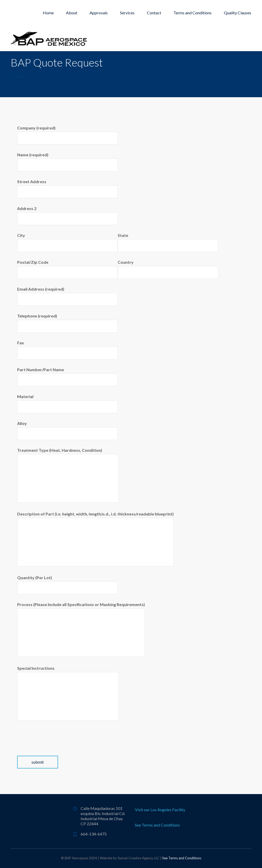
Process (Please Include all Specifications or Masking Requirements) (81, 629)
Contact (154, 13)
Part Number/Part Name (67, 377)
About (72, 13)
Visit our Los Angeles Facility (160, 810)
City (67, 242)
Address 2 (67, 216)
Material (67, 404)
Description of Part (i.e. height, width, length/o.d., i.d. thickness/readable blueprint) (95, 539)
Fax (67, 350)
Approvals (99, 13)
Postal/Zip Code (67, 269)
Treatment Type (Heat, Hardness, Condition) (68, 475)
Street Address (67, 189)
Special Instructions (68, 693)
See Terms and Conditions (157, 825)
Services (127, 13)
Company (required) (67, 135)
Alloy (67, 430)
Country (168, 269)
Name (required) (67, 162)
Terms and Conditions (193, 13)
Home (48, 13)
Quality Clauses (238, 13)
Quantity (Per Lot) (67, 585)
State (168, 242)
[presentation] (56, 746)
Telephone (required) (67, 323)
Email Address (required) (67, 296)
